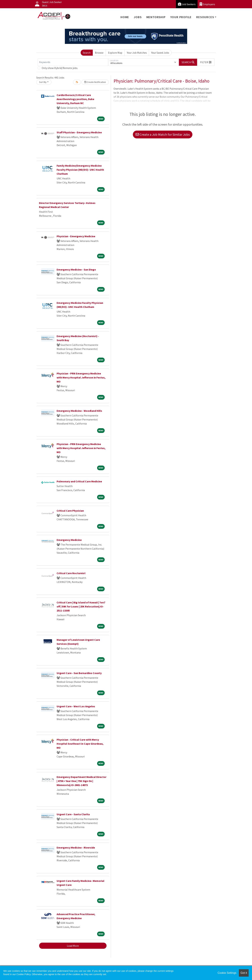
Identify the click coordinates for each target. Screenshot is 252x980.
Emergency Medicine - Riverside (76, 848)
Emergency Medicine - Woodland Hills (79, 411)
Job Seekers (187, 4)
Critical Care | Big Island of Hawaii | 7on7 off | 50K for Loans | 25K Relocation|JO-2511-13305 (81, 606)
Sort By (43, 82)
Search (87, 53)
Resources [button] (205, 17)
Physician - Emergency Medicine (76, 236)
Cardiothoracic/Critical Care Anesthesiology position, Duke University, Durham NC (75, 99)
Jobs (138, 17)
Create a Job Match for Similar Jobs (163, 134)
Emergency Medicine (69, 540)
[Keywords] (73, 62)
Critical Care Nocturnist (71, 573)
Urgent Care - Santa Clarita (73, 814)
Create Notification (95, 82)
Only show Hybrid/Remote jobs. (60, 68)
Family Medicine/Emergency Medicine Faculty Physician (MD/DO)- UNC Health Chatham (80, 170)
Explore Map (115, 53)
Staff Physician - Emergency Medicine (79, 132)
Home (125, 17)
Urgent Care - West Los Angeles (76, 706)
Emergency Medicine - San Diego (76, 270)
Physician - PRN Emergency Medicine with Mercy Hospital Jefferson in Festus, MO (81, 377)
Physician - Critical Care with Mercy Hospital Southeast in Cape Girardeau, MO (80, 744)
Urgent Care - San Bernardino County (79, 673)
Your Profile (181, 17)
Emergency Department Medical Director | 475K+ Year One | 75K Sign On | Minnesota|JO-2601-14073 (81, 781)
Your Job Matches (137, 53)
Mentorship (156, 17)
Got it (244, 973)
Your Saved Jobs (160, 53)
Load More (73, 946)
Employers (207, 4)
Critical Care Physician (70, 511)
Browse (99, 53)
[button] (206, 62)
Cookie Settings (227, 973)
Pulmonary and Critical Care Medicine (79, 481)
